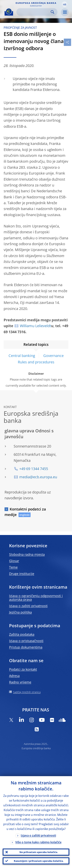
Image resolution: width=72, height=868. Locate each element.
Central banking (22, 356)
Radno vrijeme (20, 682)
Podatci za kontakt (23, 669)
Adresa (14, 676)
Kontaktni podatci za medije (25, 512)
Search (52, 12)
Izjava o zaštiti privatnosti (28, 606)
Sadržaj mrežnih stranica (27, 692)
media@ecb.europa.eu (38, 477)
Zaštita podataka (22, 634)
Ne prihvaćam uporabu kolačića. (39, 852)
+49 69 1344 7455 (34, 469)
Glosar (14, 561)
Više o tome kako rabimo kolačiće (38, 842)
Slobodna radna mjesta (27, 554)
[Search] (34, 12)
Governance (53, 356)
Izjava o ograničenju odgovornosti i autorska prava (36, 598)
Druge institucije (22, 574)
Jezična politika (20, 612)
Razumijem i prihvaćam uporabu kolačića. (39, 861)
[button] (65, 4)
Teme (13, 567)
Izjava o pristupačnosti (26, 641)
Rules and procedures (36, 362)
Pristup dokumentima (26, 647)
